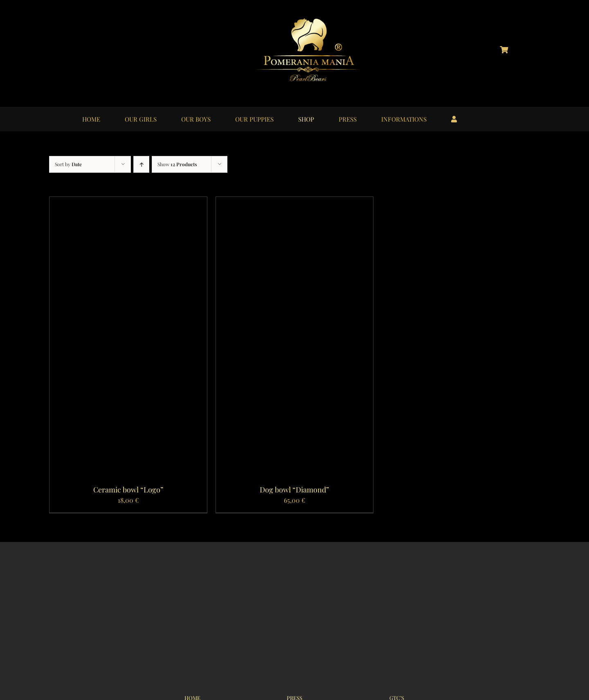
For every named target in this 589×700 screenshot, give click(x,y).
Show (177, 164)
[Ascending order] (141, 164)
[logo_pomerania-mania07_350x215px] (294, 582)
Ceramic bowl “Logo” (128, 490)
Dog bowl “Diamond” (294, 490)
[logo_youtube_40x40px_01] (124, 44)
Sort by (68, 164)
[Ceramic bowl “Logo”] (128, 202)
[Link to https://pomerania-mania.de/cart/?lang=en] (504, 50)
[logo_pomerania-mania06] (315, 19)
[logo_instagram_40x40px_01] (83, 44)
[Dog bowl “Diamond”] (295, 202)
